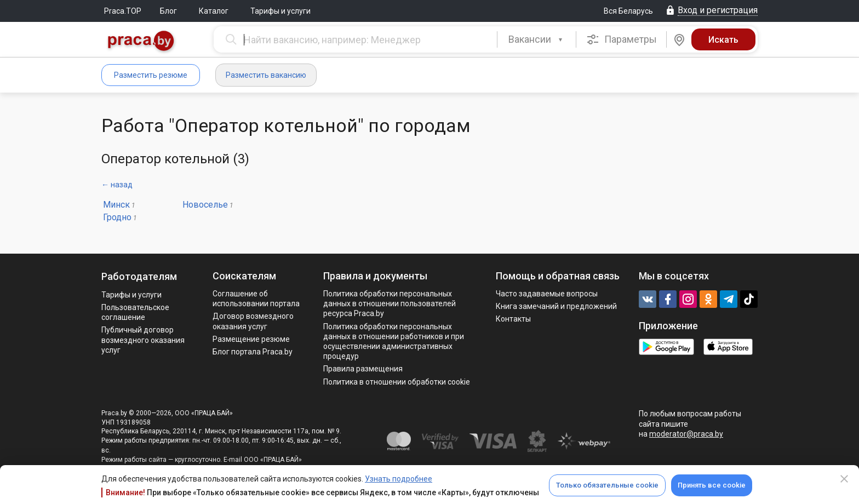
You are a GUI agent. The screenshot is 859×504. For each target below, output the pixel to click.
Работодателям (139, 276)
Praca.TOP (123, 11)
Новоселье (205, 205)
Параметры (622, 39)
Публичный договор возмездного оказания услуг (143, 340)
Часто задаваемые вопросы (547, 294)
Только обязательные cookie (607, 485)
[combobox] (537, 39)
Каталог (214, 11)
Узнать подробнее (399, 479)
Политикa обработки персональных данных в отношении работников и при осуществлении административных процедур (394, 342)
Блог (168, 11)
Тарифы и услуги (280, 11)
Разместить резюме (151, 75)
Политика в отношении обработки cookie (397, 382)
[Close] (844, 479)
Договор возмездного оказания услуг (253, 321)
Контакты (513, 319)
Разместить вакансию (266, 75)
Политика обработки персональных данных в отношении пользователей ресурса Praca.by (390, 303)
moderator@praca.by (686, 434)
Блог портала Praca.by (253, 352)
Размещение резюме (251, 339)
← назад (117, 185)
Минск (116, 205)
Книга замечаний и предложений (556, 306)
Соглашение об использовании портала (256, 299)
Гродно (117, 217)
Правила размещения (363, 369)
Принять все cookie (712, 485)
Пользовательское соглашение (135, 312)
